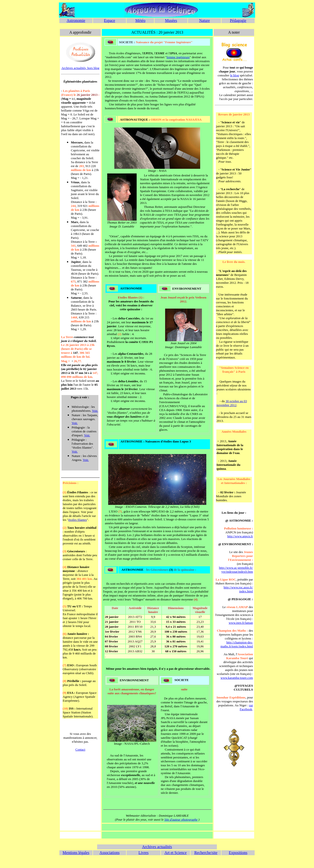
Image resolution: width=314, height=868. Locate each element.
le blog (235, 75)
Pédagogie (238, 21)
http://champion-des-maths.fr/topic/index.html (237, 644)
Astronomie (76, 21)
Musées (171, 21)
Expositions (238, 853)
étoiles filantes (78, 520)
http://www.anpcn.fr (240, 536)
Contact (80, 749)
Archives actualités (157, 847)
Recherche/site (206, 853)
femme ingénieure (178, 57)
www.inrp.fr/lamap (241, 623)
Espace (110, 21)
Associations (110, 853)
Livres (144, 853)
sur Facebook (246, 707)
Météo (140, 21)
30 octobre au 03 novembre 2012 (232, 403)
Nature (205, 21)
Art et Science (176, 853)
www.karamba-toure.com (237, 678)
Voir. (95, 411)
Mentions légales (76, 853)
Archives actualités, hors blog (80, 68)
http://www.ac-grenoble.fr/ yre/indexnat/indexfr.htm (236, 570)
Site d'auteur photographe (181, 819)
